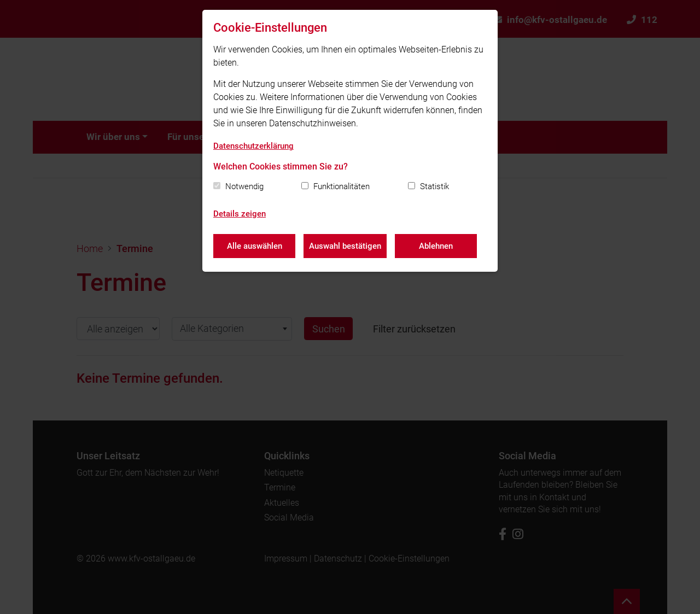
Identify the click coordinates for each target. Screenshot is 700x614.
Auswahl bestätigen (345, 246)
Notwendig (244, 186)
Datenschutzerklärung (253, 146)
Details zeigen (240, 214)
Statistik (434, 186)
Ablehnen (436, 246)
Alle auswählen (255, 246)
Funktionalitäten (342, 186)
